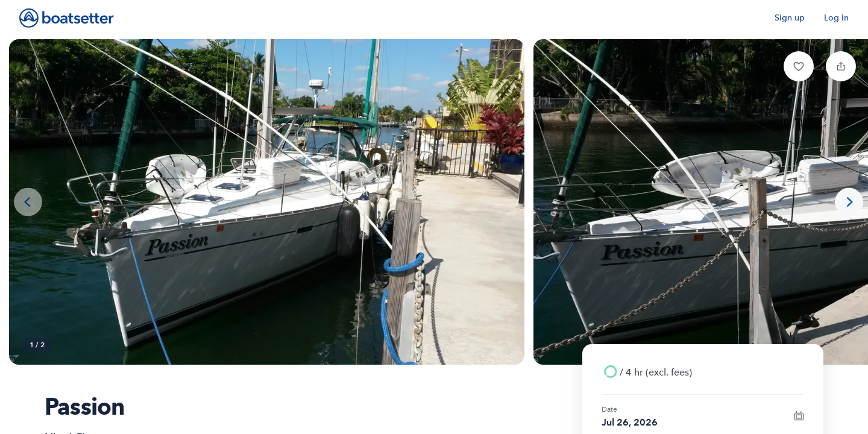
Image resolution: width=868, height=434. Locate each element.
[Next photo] (849, 202)
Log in (836, 18)
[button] (799, 66)
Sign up (790, 18)
